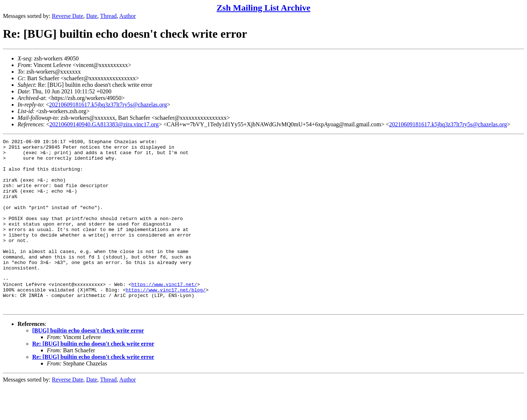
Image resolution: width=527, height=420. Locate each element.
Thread (108, 16)
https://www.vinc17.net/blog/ (165, 320)
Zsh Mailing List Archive (263, 8)
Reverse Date (68, 16)
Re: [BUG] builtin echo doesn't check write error (93, 378)
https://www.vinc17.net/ (164, 314)
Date (92, 16)
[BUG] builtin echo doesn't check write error (88, 365)
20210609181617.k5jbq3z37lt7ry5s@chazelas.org (108, 105)
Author (128, 16)
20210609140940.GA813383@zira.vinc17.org (104, 124)
